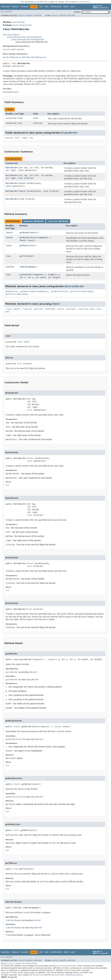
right (24, 138)
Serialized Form (11, 92)
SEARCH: (78, 12)
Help (73, 7)
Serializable (10, 49)
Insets (23, 183)
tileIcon (37, 123)
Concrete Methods (58, 221)
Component (43, 238)
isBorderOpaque (28, 267)
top (31, 138)
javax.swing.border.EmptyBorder (28, 39)
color (36, 118)
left (17, 138)
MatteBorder (12, 168)
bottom (9, 138)
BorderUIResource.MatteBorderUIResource (25, 57)
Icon (20, 123)
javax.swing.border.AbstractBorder (25, 37)
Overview (5, 7)
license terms (84, 2)
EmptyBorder (18, 66)
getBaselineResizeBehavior (35, 291)
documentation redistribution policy (67, 975)
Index (66, 7)
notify (60, 309)
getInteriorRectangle (82, 291)
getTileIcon (26, 256)
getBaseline (12, 291)
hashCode (50, 309)
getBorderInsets (28, 233)
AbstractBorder (74, 286)
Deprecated (56, 7)
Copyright (5, 973)
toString (83, 309)
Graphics (53, 275)
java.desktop (18, 22)
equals (17, 309)
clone (8, 309)
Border (21, 49)
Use (41, 7)
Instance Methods (34, 221)
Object (56, 304)
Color (20, 118)
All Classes (7, 12)
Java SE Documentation (66, 966)
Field (21, 16)
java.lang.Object (11, 35)
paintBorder (26, 275)
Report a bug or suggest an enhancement (19, 963)
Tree (47, 7)
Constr (29, 16)
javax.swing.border (22, 25)
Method (38, 16)
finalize (27, 309)
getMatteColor (27, 245)
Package (25, 7)
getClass (39, 309)
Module (15, 7)
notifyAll (71, 309)
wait (92, 309)
